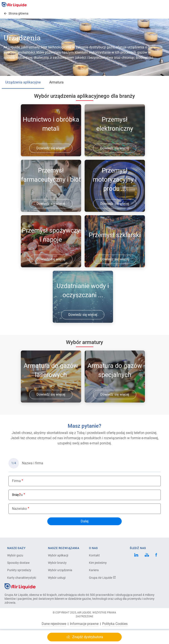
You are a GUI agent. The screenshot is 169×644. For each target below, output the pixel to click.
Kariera (94, 570)
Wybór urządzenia (60, 570)
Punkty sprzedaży (19, 570)
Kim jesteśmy (98, 563)
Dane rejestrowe (54, 624)
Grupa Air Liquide (102, 578)
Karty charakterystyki (22, 578)
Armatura (56, 82)
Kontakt (94, 555)
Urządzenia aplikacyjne (23, 82)
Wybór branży (57, 563)
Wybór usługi (57, 578)
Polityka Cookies (115, 624)
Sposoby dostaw (18, 563)
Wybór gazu (15, 555)
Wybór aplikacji (58, 555)
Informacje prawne (84, 624)
